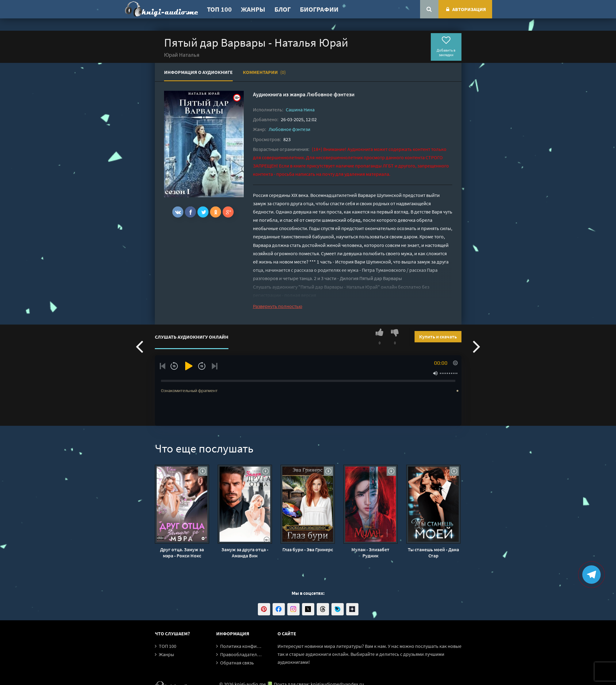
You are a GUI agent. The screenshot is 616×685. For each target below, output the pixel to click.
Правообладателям (241, 654)
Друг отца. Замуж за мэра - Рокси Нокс (182, 552)
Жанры (253, 9)
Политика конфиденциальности (255, 646)
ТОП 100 (219, 9)
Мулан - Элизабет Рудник (370, 552)
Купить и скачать (438, 337)
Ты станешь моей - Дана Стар (433, 552)
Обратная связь (237, 663)
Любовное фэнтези (331, 94)
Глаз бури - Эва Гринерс (308, 549)
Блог (283, 9)
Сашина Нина (300, 110)
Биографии (319, 9)
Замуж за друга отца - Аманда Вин (245, 552)
